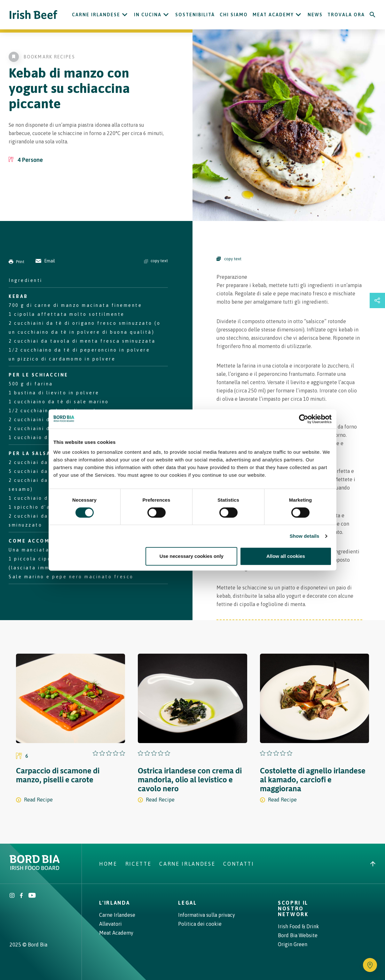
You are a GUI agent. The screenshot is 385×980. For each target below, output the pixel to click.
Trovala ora (346, 15)
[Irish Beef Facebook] (21, 896)
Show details (305, 536)
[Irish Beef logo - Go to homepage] (34, 15)
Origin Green (293, 944)
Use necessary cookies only (192, 556)
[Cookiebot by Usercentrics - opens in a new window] (304, 419)
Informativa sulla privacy (207, 915)
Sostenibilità (195, 15)
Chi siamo (234, 15)
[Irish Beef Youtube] (32, 896)
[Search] (373, 15)
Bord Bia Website (298, 935)
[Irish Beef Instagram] (12, 896)
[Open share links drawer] (377, 300)
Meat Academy (273, 15)
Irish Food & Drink (299, 926)
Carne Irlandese (96, 15)
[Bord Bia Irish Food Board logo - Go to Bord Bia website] (35, 868)
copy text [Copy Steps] (229, 259)
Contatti (239, 864)
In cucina (148, 15)
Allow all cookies (286, 556)
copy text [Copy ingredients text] (156, 261)
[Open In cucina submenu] (166, 15)
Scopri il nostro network (293, 908)
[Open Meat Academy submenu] (298, 15)
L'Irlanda (114, 903)
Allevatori (110, 924)
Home (108, 864)
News (315, 15)
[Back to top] (373, 864)
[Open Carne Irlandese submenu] (125, 15)
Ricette (138, 864)
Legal (187, 903)
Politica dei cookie (200, 924)
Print (16, 262)
